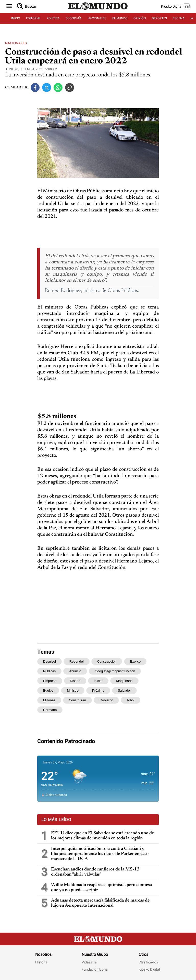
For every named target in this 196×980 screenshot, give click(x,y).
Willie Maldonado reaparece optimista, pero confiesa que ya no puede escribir (101, 888)
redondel (77, 661)
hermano (50, 710)
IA (192, 18)
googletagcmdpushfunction (115, 671)
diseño (75, 681)
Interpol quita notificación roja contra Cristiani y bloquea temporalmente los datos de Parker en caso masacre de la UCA (100, 854)
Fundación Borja (95, 969)
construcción (107, 661)
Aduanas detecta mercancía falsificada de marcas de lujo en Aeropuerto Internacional (100, 903)
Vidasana (89, 962)
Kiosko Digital (149, 969)
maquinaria (124, 681)
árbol (130, 700)
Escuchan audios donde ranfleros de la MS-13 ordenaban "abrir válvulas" (95, 872)
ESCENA (179, 18)
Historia (41, 962)
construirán (77, 700)
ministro (73, 690)
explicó (135, 661)
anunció (75, 671)
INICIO (16, 18)
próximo (98, 690)
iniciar (98, 681)
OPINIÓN (140, 18)
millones (49, 700)
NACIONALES (97, 18)
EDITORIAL (33, 18)
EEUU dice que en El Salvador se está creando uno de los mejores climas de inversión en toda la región (102, 836)
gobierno (106, 700)
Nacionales (16, 43)
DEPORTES (159, 18)
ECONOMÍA (74, 18)
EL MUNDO (120, 18)
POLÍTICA (53, 18)
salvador (124, 690)
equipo (48, 690)
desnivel (50, 661)
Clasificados (148, 962)
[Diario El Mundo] (98, 10)
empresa (50, 681)
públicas (49, 671)
